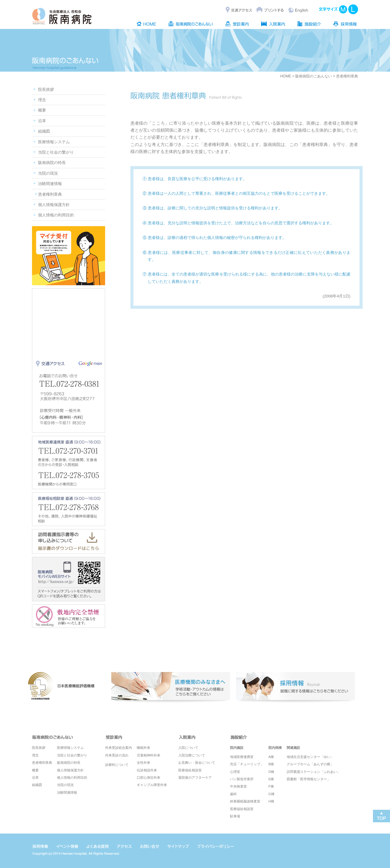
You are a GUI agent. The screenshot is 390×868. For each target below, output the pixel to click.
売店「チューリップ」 (247, 764)
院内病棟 (275, 748)
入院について (188, 748)
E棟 (271, 779)
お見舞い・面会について (197, 763)
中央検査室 (238, 786)
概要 (42, 110)
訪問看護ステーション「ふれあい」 (314, 772)
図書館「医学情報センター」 (308, 779)
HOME (286, 76)
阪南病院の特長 (52, 163)
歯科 (233, 794)
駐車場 (235, 816)
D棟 (271, 772)
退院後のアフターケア (195, 777)
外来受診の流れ (117, 755)
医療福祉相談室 (190, 770)
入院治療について (192, 755)
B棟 (271, 764)
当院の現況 (48, 173)
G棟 (271, 794)
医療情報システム (54, 142)
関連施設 (293, 748)
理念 (42, 100)
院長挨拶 (46, 89)
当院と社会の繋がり (56, 152)
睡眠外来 (144, 748)
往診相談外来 (147, 770)
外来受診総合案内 (119, 748)
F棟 (271, 786)
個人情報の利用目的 (56, 215)
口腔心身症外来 (149, 777)
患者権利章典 (50, 194)
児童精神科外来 (149, 755)
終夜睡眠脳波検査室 (245, 801)
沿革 (42, 121)
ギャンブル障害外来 (152, 785)
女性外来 (144, 763)
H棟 (271, 801)
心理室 (235, 772)
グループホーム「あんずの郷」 (310, 764)
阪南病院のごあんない (314, 76)
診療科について (117, 765)
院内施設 (237, 748)
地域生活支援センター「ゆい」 (310, 757)
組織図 (44, 131)
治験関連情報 (50, 184)
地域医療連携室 (242, 757)
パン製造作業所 (242, 779)
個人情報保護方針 (54, 205)
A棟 (271, 757)
